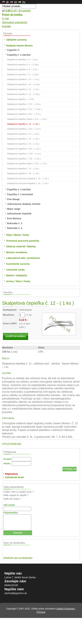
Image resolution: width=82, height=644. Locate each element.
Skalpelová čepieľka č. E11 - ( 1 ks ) (24, 114)
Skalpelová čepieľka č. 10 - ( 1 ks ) (23, 79)
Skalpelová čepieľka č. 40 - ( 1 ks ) (23, 173)
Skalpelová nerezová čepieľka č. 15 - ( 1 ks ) (28, 178)
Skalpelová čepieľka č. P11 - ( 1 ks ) (24, 104)
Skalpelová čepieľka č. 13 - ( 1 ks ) (23, 134)
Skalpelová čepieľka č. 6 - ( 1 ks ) (23, 60)
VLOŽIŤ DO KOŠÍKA (15, 336)
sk (7, 2)
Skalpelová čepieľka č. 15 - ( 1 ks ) (23, 144)
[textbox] (19, 6)
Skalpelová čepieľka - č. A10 (20, 99)
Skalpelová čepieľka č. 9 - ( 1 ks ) (23, 69)
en (16, 2)
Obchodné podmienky (15, 22)
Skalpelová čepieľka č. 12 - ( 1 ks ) (23, 124)
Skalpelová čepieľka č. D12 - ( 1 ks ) (24, 129)
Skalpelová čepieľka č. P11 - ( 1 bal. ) (25, 109)
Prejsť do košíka (12, 15)
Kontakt (6, 26)
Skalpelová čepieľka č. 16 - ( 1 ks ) (23, 169)
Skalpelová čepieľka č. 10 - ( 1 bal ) (24, 84)
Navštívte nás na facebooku (18, 558)
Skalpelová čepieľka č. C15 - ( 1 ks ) (24, 154)
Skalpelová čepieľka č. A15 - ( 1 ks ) (24, 149)
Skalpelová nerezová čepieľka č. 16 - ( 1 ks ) (28, 183)
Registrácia (11, 474)
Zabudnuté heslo (14, 477)
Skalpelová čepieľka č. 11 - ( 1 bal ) (24, 94)
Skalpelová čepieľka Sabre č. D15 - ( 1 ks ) (27, 164)
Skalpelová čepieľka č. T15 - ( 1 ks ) (24, 159)
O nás (5, 18)
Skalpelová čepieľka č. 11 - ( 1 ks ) (23, 89)
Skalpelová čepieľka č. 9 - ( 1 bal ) (23, 74)
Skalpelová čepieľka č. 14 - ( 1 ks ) (23, 139)
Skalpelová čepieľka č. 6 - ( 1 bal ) (23, 65)
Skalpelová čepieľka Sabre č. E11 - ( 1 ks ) (27, 119)
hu (24, 2)
